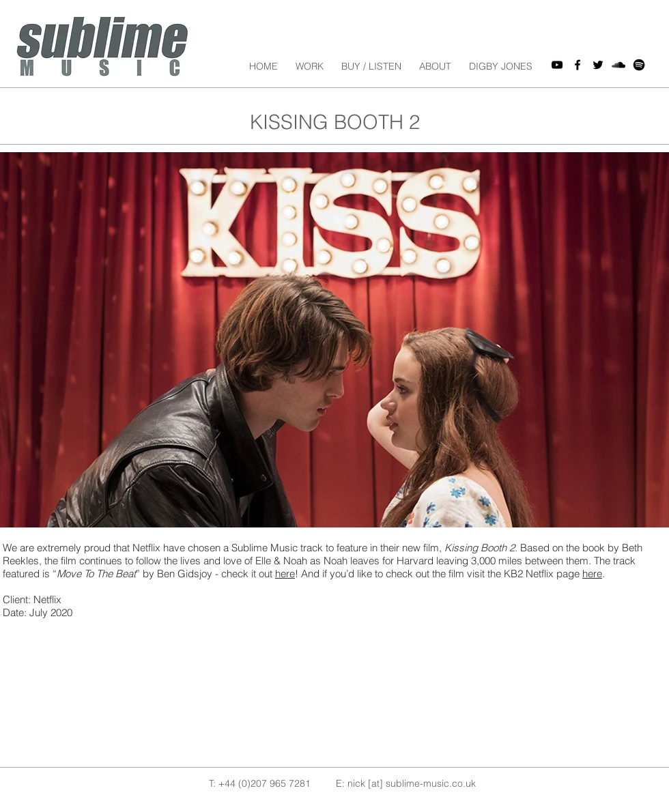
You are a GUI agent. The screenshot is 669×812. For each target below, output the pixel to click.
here (285, 574)
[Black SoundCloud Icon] (618, 65)
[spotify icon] (639, 65)
